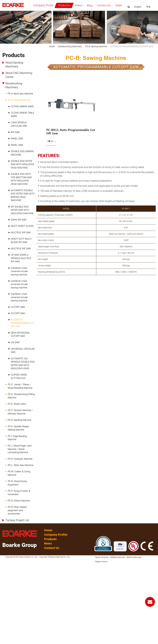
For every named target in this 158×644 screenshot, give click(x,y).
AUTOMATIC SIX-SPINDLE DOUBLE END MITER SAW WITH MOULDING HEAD (23, 364)
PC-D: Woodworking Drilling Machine (21, 396)
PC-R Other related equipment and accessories (17, 510)
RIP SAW (15, 132)
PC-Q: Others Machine (19, 501)
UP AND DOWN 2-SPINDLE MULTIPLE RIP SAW (21, 258)
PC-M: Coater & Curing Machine (19, 473)
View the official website (24, 593)
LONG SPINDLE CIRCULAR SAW (19, 124)
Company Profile (43, 5)
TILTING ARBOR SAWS (22, 106)
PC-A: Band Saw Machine (20, 94)
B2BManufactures (118, 557)
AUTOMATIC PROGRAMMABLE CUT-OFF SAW (23, 323)
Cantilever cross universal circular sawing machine (19, 271)
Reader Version (101, 562)
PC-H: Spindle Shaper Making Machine (18, 428)
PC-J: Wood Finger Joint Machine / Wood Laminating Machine (20, 449)
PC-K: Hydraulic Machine (20, 459)
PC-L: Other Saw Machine (21, 465)
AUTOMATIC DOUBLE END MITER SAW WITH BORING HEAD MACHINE (23, 195)
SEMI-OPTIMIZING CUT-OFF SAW (20, 334)
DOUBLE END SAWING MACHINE (22, 153)
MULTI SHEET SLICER (22, 226)
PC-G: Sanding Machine (19, 420)
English (138, 7)
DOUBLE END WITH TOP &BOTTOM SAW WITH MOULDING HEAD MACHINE (21, 179)
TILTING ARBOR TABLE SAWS (23, 114)
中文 (148, 7)
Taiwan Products (102, 557)
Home (52, 46)
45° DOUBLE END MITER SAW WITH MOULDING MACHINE (22, 210)
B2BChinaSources (134, 557)
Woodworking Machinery (14, 85)
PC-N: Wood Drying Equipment (17, 483)
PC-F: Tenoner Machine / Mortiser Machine (20, 412)
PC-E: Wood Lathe (17, 404)
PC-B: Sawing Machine (19, 100)
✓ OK (77, 642)
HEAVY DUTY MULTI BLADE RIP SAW (21, 240)
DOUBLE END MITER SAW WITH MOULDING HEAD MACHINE (22, 164)
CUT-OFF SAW (18, 307)
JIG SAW (15, 342)
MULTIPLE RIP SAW (21, 233)
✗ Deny (4, 575)
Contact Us (104, 5)
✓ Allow (4, 571)
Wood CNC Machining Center (19, 75)
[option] (71, 107)
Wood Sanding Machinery (14, 65)
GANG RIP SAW (19, 220)
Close (3, 565)
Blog (90, 5)
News (79, 5)
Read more (6, 593)
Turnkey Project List (17, 520)
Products (64, 5)
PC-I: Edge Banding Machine (17, 438)
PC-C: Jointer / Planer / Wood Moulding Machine (20, 386)
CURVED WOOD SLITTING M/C (19, 376)
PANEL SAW (17, 139)
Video (118, 5)
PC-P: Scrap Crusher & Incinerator (19, 493)
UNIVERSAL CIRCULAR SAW (23, 350)
